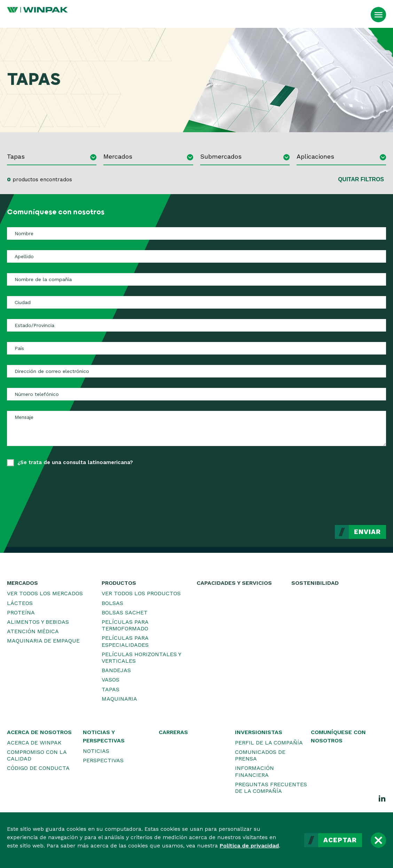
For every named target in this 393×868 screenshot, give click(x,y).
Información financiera (254, 771)
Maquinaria (119, 699)
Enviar (367, 532)
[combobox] (52, 157)
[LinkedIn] (382, 798)
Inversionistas (259, 732)
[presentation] (333, 491)
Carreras (173, 732)
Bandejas (116, 670)
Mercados (22, 583)
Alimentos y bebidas (38, 622)
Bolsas (112, 603)
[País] (196, 348)
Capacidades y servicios (234, 583)
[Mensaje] (196, 428)
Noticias (96, 751)
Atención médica (33, 631)
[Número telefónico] (196, 394)
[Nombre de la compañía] (196, 279)
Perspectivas (103, 760)
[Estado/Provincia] (196, 325)
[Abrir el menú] (378, 15)
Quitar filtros (361, 179)
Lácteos (20, 603)
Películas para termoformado (125, 625)
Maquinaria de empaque (43, 641)
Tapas (111, 689)
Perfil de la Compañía (269, 743)
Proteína (21, 612)
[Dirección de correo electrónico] (196, 371)
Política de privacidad (249, 846)
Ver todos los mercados (45, 593)
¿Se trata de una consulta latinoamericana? (75, 462)
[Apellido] (196, 256)
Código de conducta (38, 768)
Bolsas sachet (125, 612)
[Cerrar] (378, 840)
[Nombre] (196, 233)
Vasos (111, 680)
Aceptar (340, 840)
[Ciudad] (196, 302)
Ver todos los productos (141, 593)
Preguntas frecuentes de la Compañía (271, 788)
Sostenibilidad (315, 583)
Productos (119, 583)
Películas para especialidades (125, 641)
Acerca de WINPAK (34, 743)
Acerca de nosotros (39, 732)
